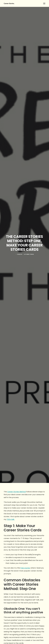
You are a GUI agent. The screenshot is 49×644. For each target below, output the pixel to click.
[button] (44, 3)
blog (20, 130)
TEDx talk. (11, 271)
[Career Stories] (24, 3)
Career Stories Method (16, 243)
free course (25, 319)
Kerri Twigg (30, 130)
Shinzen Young (10, 411)
